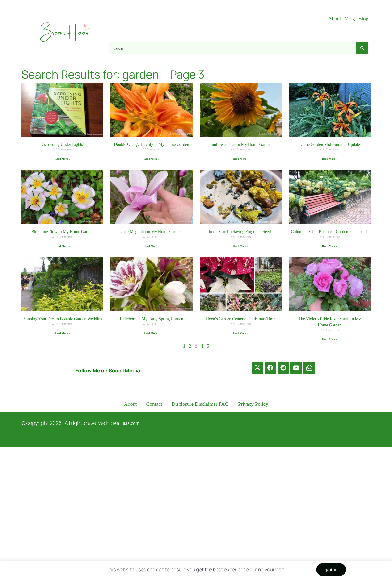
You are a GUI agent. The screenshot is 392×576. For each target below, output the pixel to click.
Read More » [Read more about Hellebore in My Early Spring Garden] (151, 333)
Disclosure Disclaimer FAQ (200, 404)
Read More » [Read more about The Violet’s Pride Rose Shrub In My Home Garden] (330, 339)
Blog (363, 19)
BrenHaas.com (124, 423)
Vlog (350, 19)
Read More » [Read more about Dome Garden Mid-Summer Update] (330, 159)
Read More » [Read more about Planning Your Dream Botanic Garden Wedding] (62, 333)
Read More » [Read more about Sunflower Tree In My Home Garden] (241, 159)
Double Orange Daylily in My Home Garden (151, 144)
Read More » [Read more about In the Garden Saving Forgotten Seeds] (241, 246)
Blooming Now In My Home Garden (62, 232)
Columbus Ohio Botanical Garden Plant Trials (330, 232)
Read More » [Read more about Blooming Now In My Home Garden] (62, 246)
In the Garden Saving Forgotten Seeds (241, 232)
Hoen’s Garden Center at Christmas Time (240, 319)
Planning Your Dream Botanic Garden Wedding (62, 319)
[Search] (362, 48)
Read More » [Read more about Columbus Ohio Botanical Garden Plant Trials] (330, 246)
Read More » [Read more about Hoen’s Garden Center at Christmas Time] (241, 333)
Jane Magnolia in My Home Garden (152, 232)
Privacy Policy (253, 404)
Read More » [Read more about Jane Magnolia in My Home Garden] (151, 246)
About (335, 19)
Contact (154, 404)
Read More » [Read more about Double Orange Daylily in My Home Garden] (151, 159)
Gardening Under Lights (62, 144)
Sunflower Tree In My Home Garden (241, 144)
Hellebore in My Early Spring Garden (151, 319)
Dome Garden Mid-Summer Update (330, 144)
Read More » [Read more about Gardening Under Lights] (62, 159)
